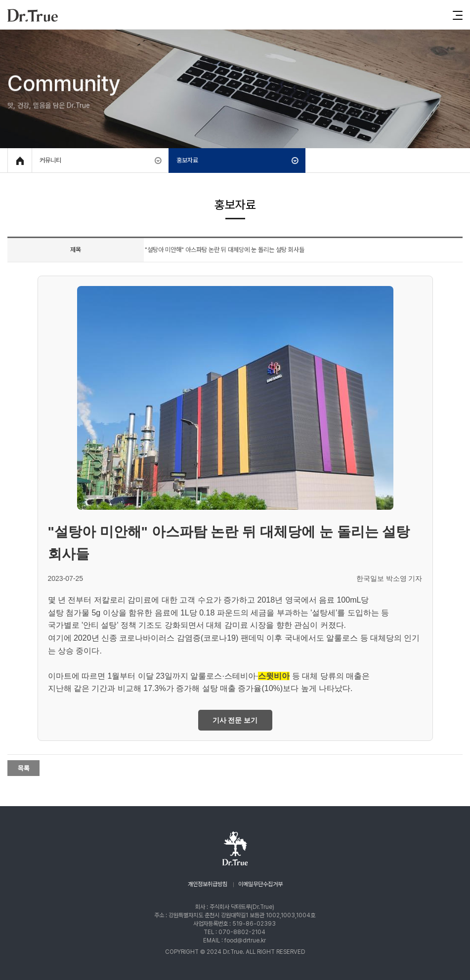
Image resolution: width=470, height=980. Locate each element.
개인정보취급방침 (208, 884)
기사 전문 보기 (235, 720)
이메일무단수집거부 (260, 884)
